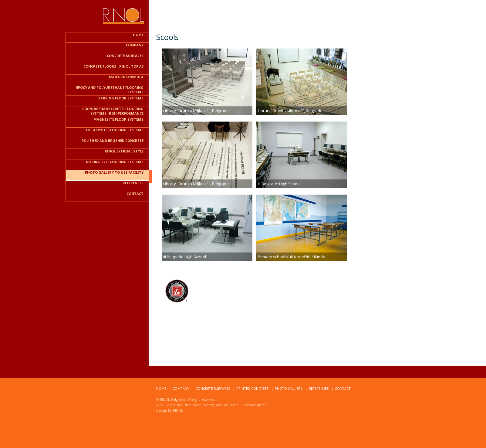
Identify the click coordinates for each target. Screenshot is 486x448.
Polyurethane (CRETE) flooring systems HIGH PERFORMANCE (113, 111)
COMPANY (135, 45)
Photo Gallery (289, 388)
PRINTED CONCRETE (252, 388)
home (161, 388)
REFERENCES (133, 183)
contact (135, 194)
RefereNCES (319, 388)
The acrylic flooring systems (114, 130)
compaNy (181, 388)
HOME (138, 35)
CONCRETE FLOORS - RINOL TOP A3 (113, 66)
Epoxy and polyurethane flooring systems (110, 90)
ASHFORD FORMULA (126, 77)
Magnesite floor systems (118, 119)
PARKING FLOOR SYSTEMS (121, 98)
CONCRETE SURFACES (125, 56)
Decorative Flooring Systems (115, 162)
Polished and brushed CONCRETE (113, 140)
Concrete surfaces (213, 388)
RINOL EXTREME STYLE (124, 151)
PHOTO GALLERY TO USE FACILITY (114, 172)
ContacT (343, 388)
